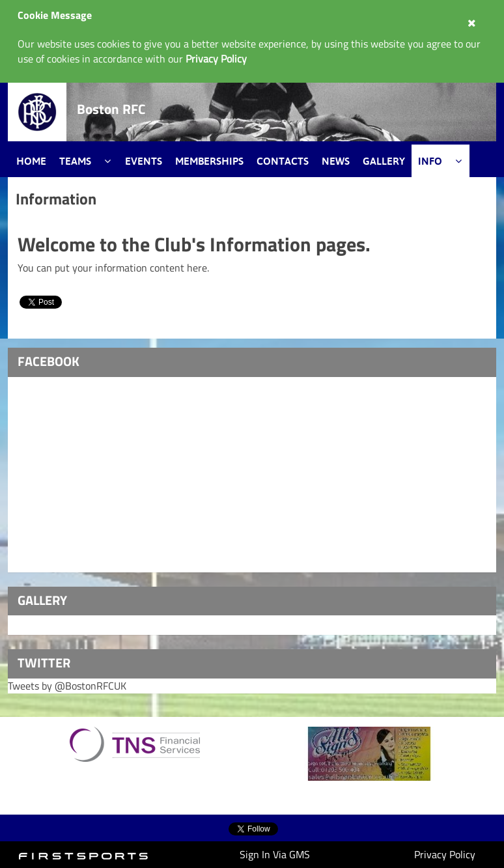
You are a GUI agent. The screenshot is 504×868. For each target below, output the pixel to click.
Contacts (283, 161)
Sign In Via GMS (275, 854)
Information (56, 199)
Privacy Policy (445, 854)
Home (31, 161)
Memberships (209, 161)
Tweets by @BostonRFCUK (67, 686)
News (336, 161)
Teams (75, 161)
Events (144, 161)
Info (430, 161)
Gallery (384, 161)
